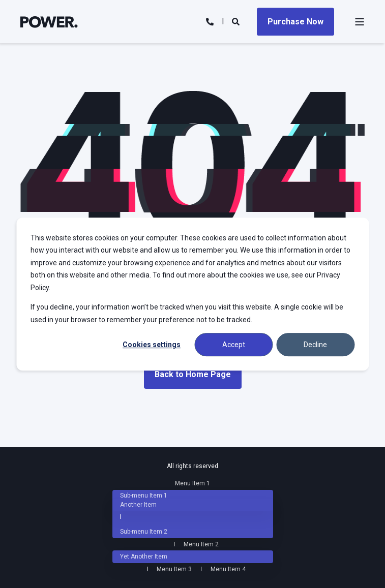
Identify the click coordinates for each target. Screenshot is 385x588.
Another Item (138, 505)
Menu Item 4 (228, 569)
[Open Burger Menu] (360, 22)
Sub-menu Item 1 (144, 496)
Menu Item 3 (174, 569)
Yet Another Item (144, 556)
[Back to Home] (49, 21)
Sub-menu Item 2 (144, 532)
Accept (234, 345)
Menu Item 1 (192, 483)
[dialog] (192, 294)
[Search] (237, 21)
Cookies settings (152, 345)
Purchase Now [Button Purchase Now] (295, 22)
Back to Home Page (193, 374)
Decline (315, 345)
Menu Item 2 (201, 544)
